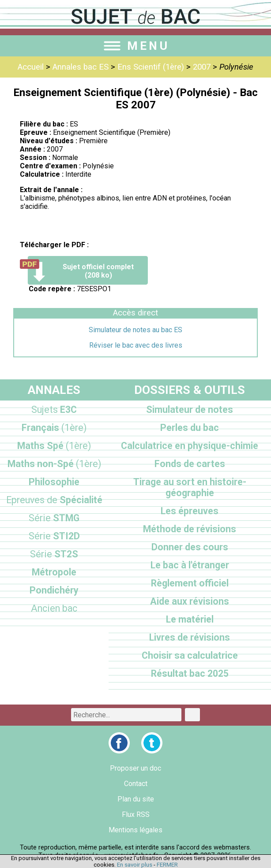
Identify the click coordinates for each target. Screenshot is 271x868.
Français (54, 428)
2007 (202, 67)
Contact (136, 784)
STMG (54, 518)
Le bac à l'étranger (190, 565)
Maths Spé (54, 446)
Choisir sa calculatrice (190, 655)
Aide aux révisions (190, 601)
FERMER (167, 865)
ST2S (54, 554)
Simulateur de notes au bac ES (135, 330)
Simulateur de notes (190, 410)
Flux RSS (136, 814)
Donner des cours (190, 547)
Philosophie (54, 482)
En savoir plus (135, 865)
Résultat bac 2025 (190, 673)
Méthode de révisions (190, 529)
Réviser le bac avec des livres (136, 345)
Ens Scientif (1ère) (151, 67)
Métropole (54, 572)
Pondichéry (54, 590)
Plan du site (136, 799)
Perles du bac (190, 428)
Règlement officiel (190, 583)
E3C (54, 410)
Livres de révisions (190, 637)
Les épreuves (190, 511)
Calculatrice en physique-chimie (190, 446)
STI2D (54, 536)
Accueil (31, 67)
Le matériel (190, 619)
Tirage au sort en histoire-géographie (190, 487)
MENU (135, 46)
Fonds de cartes (190, 464)
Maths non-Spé (54, 464)
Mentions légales (135, 830)
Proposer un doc (135, 768)
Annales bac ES (81, 67)
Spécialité (54, 500)
